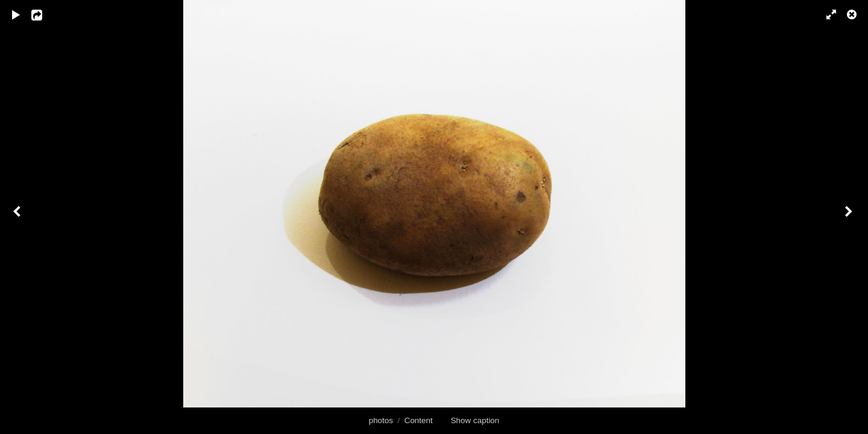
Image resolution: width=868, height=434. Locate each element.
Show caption (475, 420)
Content (419, 420)
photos (381, 420)
